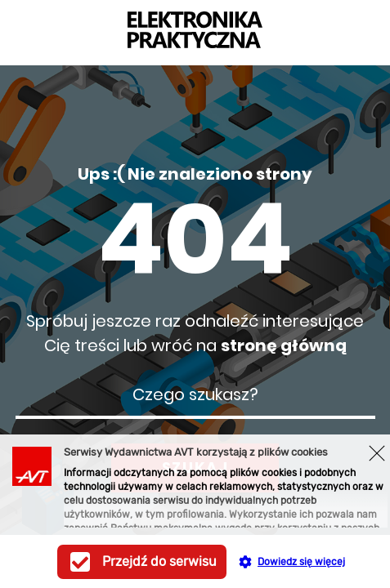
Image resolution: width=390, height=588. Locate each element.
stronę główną (284, 345)
